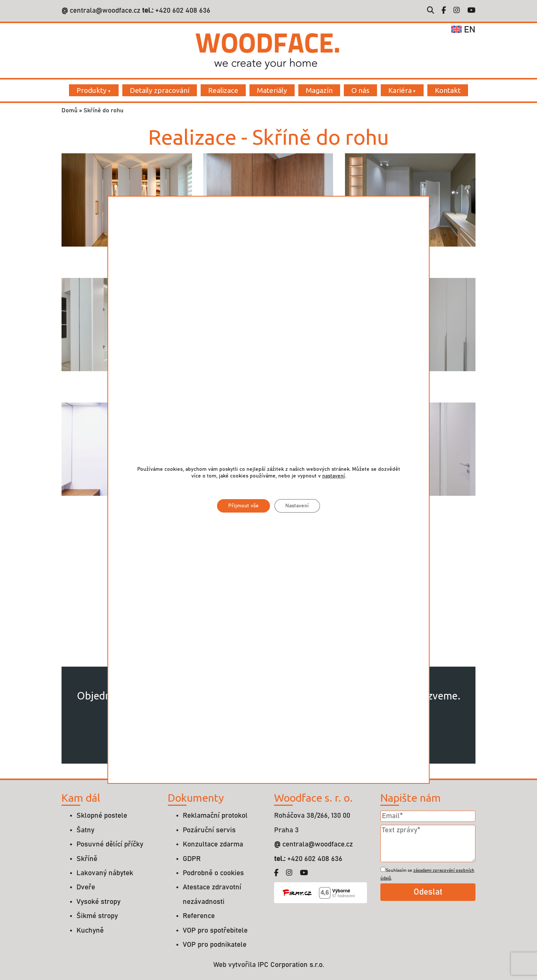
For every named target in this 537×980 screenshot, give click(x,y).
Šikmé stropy (97, 916)
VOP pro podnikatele (215, 945)
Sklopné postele (102, 816)
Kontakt (448, 90)
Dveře (86, 887)
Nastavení (297, 506)
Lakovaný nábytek (105, 873)
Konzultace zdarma (213, 844)
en (463, 30)
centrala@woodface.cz (105, 11)
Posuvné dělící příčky (110, 844)
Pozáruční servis (209, 830)
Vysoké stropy (98, 902)
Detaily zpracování (160, 90)
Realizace (223, 90)
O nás (360, 90)
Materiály (272, 90)
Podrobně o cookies (213, 873)
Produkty (92, 90)
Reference (199, 916)
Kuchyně (90, 931)
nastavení (334, 476)
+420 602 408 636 (182, 11)
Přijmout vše (244, 506)
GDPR (192, 859)
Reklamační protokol (215, 816)
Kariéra (400, 90)
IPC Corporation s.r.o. (291, 965)
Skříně (87, 859)
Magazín (319, 90)
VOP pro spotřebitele (215, 931)
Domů (70, 110)
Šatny (85, 830)
